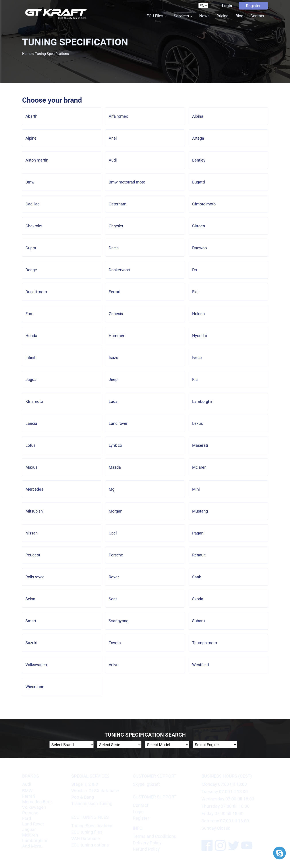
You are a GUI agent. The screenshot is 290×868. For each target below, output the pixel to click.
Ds (194, 270)
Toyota (115, 643)
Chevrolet (34, 226)
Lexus (197, 423)
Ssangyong (119, 621)
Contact (257, 16)
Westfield (200, 665)
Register (253, 6)
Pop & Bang (83, 797)
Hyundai (199, 336)
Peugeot (33, 555)
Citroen (199, 226)
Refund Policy (146, 849)
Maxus (31, 467)
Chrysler (116, 226)
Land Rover (33, 824)
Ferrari (114, 292)
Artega (198, 138)
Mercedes (34, 489)
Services (181, 16)
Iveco (197, 358)
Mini (196, 489)
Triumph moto (205, 643)
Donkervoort (120, 270)
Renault (199, 555)
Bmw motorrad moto (127, 182)
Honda (31, 336)
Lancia (31, 423)
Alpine (31, 138)
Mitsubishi (35, 511)
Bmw (30, 182)
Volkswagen (36, 665)
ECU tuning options (90, 845)
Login (227, 6)
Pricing (222, 16)
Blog (239, 16)
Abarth (31, 116)
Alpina (198, 116)
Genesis (116, 314)
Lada (113, 401)
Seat (113, 599)
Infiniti (31, 358)
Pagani (198, 533)
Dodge (31, 270)
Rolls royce (35, 577)
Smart (31, 621)
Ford (29, 314)
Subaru (198, 621)
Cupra (31, 248)
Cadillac (32, 204)
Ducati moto (36, 292)
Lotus (30, 445)
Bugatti (198, 182)
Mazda (115, 467)
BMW (27, 791)
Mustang (200, 511)
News (204, 16)
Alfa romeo (118, 116)
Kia (195, 379)
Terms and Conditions (154, 836)
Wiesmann (35, 687)
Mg (112, 489)
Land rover (118, 423)
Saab (197, 577)
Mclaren (199, 467)
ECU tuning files (87, 832)
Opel (113, 533)
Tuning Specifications (92, 826)
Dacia (114, 248)
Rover (114, 577)
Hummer (117, 336)
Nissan (32, 533)
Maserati (200, 445)
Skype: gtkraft (146, 784)
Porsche (116, 555)
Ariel (113, 138)
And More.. (33, 846)
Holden (198, 314)
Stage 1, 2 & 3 (85, 784)
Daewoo (199, 248)
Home (27, 54)
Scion (30, 599)
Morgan (116, 511)
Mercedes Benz (37, 802)
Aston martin (37, 160)
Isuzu (113, 358)
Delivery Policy (147, 843)
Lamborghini (203, 401)
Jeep (113, 379)
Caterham (118, 204)
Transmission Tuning (92, 804)
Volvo (114, 665)
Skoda (198, 599)
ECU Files (155, 16)
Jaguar (32, 379)
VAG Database (86, 839)
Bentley (199, 160)
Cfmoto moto (204, 204)
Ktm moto (34, 401)
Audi (113, 160)
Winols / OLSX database (95, 791)
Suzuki (31, 643)
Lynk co (115, 445)
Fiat (195, 292)
